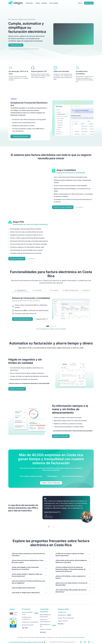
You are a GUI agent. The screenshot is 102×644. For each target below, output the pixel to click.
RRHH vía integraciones (71, 290)
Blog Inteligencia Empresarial (45, 614)
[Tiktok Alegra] (93, 641)
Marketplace (62, 614)
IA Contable (37, 290)
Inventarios (54, 290)
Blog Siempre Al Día (45, 624)
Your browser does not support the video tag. (74, 34)
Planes (38, 3)
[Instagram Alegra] (89, 641)
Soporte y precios (87, 290)
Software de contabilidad (30, 621)
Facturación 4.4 (20, 290)
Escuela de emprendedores (45, 619)
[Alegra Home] (15, 3)
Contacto (44, 3)
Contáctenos (62, 611)
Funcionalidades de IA (27, 612)
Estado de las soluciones (66, 617)
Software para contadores (27, 617)
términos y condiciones (78, 636)
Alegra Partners (63, 620)
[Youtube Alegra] (85, 641)
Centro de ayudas (46, 628)
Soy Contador (54, 3)
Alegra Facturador (28, 624)
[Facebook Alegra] (81, 641)
